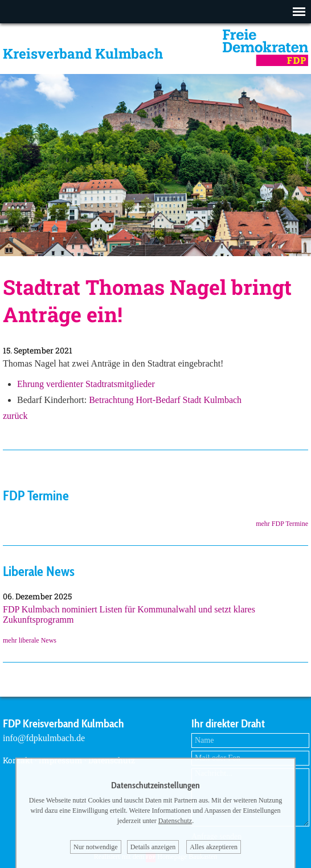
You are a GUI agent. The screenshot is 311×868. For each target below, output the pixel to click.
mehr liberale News (30, 640)
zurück (15, 416)
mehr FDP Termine (282, 524)
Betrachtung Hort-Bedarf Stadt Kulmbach (165, 400)
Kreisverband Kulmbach (83, 54)
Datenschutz (175, 821)
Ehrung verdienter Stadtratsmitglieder (86, 384)
